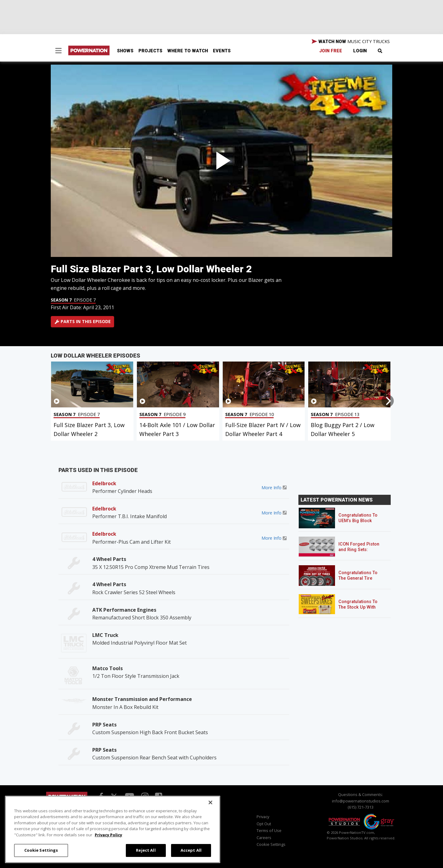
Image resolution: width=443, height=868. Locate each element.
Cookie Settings (271, 844)
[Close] (210, 802)
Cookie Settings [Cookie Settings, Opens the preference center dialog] (41, 850)
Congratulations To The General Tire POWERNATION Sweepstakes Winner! (360, 581)
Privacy (263, 817)
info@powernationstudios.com (361, 801)
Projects (150, 51)
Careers (264, 838)
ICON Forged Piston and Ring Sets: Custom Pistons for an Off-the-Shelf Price (361, 552)
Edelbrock (104, 483)
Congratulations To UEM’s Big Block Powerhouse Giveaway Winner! (358, 524)
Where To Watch (188, 51)
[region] (113, 829)
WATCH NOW (351, 42)
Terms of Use (269, 830)
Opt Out (264, 824)
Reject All (146, 850)
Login (360, 51)
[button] (58, 51)
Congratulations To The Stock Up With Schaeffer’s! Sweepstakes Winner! (360, 610)
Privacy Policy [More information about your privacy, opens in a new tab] (108, 835)
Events (222, 51)
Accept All (191, 850)
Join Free (331, 51)
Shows (125, 51)
